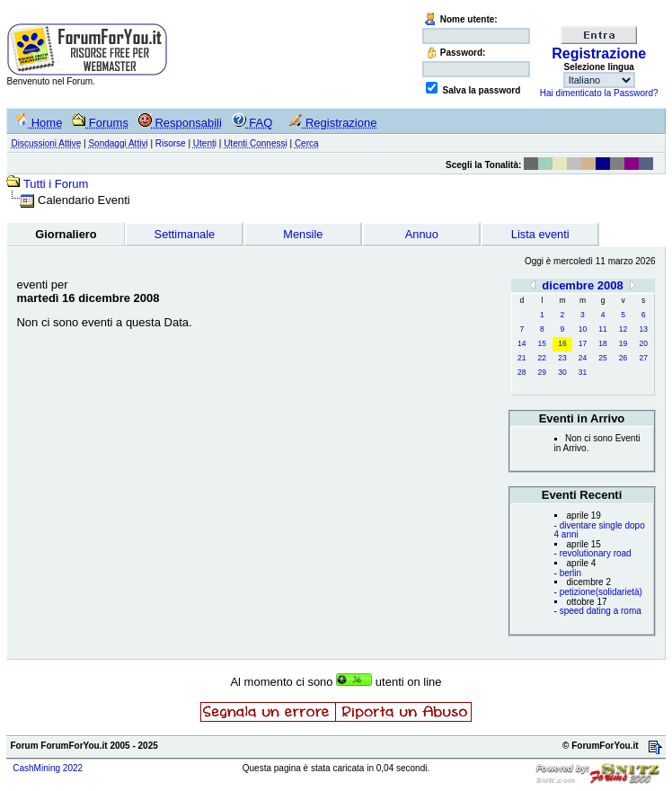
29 (542, 372)
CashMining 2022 (48, 768)
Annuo (422, 234)
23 (562, 358)
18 (602, 343)
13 (643, 329)
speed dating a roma (601, 611)
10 (583, 329)
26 (623, 358)
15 (542, 343)
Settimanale (185, 234)
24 (583, 358)
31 (583, 372)
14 (522, 343)
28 (522, 372)
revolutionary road (596, 553)
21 (522, 358)
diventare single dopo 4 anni (600, 530)
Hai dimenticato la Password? (599, 93)
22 (542, 358)
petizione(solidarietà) (601, 592)
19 (623, 343)
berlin (570, 573)
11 (602, 329)
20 (643, 343)
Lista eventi (540, 234)
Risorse (171, 143)
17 (583, 343)
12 (623, 329)
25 (602, 358)
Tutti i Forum (56, 184)
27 (643, 358)
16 (562, 343)
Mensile (303, 234)
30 (562, 372)
